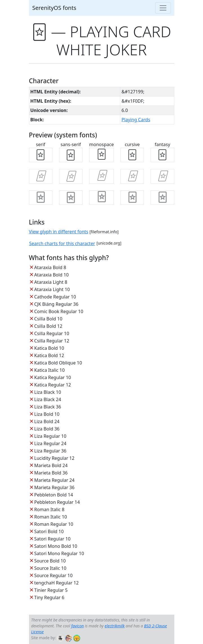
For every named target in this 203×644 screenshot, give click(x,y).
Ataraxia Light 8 (51, 282)
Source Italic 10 (50, 568)
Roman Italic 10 (51, 517)
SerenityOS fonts (54, 8)
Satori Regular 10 (53, 539)
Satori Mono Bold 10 (56, 546)
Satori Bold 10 (49, 531)
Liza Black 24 (48, 399)
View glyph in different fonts (59, 232)
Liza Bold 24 (47, 421)
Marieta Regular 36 (54, 487)
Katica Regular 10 (53, 377)
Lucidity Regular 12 (54, 458)
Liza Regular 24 (50, 443)
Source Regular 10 (53, 575)
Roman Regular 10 (54, 524)
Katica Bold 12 (49, 355)
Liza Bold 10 (47, 414)
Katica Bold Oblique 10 (58, 363)
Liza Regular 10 (50, 436)
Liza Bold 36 (47, 429)
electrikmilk (115, 626)
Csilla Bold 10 (48, 319)
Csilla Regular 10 (52, 333)
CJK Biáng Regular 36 (56, 304)
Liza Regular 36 (50, 451)
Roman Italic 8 (49, 509)
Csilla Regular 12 (52, 341)
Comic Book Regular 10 (59, 311)
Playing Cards (136, 120)
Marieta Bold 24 (51, 465)
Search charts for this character (62, 243)
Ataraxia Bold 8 (50, 267)
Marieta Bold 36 (51, 473)
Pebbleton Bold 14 (54, 495)
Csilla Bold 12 (48, 326)
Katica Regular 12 (53, 385)
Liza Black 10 (48, 392)
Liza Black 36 (48, 407)
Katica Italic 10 (50, 370)
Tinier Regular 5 (51, 590)
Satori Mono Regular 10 (59, 553)
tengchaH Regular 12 (57, 583)
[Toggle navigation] (163, 8)
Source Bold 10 (50, 561)
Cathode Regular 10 (55, 297)
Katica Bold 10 (49, 348)
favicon (78, 626)
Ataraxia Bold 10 (52, 275)
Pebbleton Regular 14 (57, 502)
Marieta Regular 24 (54, 480)
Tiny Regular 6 (49, 597)
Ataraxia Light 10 (52, 289)
